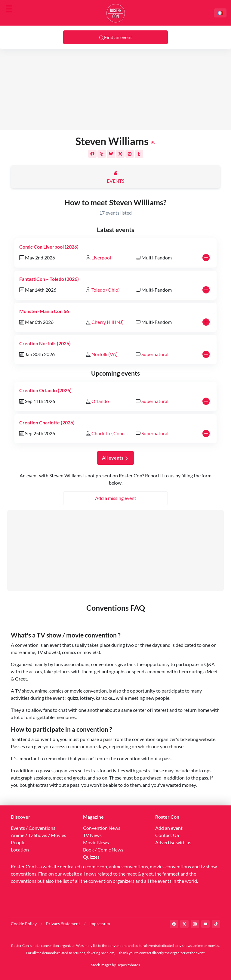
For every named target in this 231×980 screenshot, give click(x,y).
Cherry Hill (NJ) (108, 322)
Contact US (167, 835)
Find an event (116, 37)
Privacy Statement (63, 924)
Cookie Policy (24, 924)
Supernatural (155, 354)
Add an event (169, 828)
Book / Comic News (103, 850)
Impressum (100, 924)
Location (20, 850)
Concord (122, 433)
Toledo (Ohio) (106, 290)
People (18, 842)
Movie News (96, 842)
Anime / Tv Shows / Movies (38, 835)
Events (115, 181)
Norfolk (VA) (105, 354)
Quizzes (91, 857)
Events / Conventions (33, 828)
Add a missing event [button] (116, 498)
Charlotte (102, 433)
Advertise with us (173, 842)
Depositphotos (128, 965)
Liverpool (101, 257)
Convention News (102, 828)
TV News (92, 835)
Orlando (100, 401)
